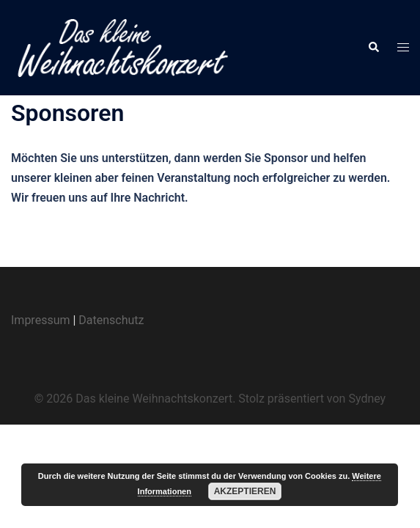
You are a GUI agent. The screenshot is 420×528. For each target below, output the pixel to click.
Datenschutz (111, 320)
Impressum (41, 320)
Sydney (367, 399)
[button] (373, 48)
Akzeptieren (245, 491)
